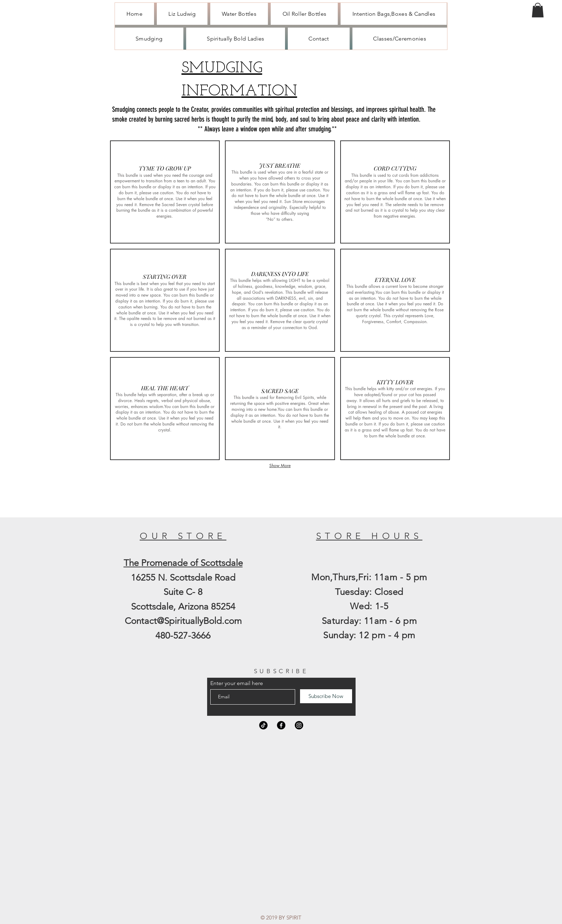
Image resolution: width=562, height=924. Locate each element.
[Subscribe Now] (326, 696)
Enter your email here (237, 683)
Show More (280, 465)
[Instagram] (299, 725)
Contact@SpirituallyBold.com (183, 621)
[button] (538, 10)
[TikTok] (263, 725)
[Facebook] (281, 725)
